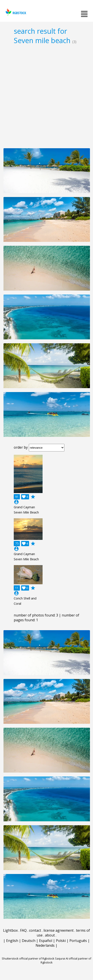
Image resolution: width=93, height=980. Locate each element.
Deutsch (29, 941)
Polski (61, 941)
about (50, 935)
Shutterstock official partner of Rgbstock (28, 958)
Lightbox (10, 930)
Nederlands (45, 945)
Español (46, 941)
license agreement (59, 930)
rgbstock (15, 12)
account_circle (16, 502)
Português (78, 941)
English (12, 941)
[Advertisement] (46, 96)
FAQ (23, 930)
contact (35, 930)
